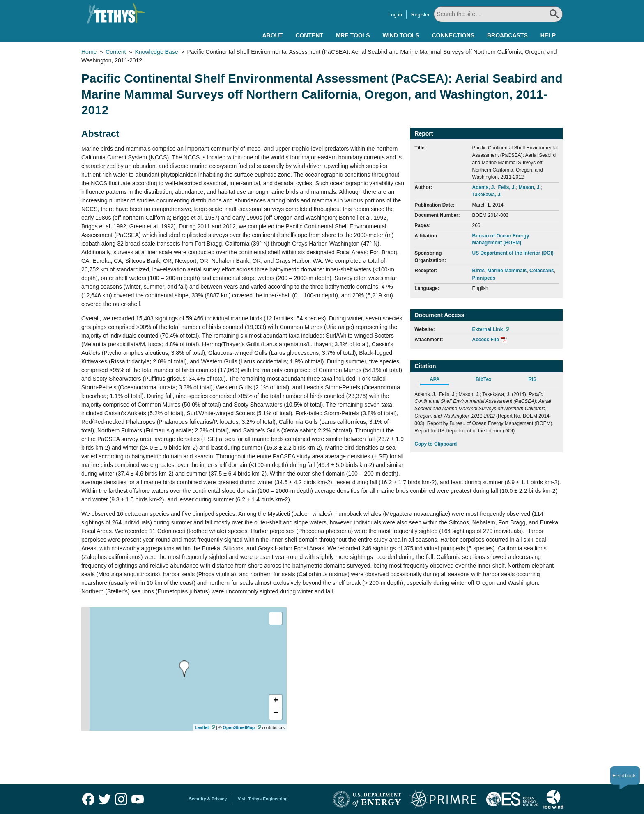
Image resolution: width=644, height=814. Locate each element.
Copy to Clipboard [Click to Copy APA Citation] (436, 444)
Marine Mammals (507, 271)
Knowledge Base (156, 52)
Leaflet (202, 727)
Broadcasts (507, 35)
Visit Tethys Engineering (263, 799)
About (272, 35)
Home (89, 52)
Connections (453, 35)
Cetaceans (542, 271)
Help (548, 35)
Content (309, 35)
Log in (395, 15)
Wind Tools (401, 35)
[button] (276, 701)
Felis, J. (507, 187)
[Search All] (498, 14)
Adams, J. (484, 187)
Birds (478, 271)
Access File (486, 340)
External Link (488, 329)
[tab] (439, 381)
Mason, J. (530, 187)
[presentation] (184, 669)
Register (421, 15)
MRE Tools (353, 35)
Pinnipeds (484, 278)
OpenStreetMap (239, 727)
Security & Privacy (208, 799)
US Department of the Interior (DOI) (513, 253)
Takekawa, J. (487, 195)
